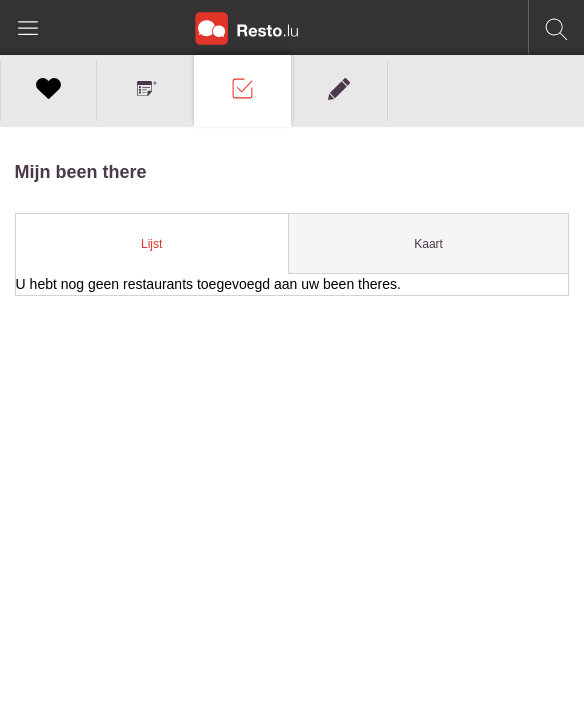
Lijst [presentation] (151, 244)
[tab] (152, 244)
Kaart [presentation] (428, 244)
